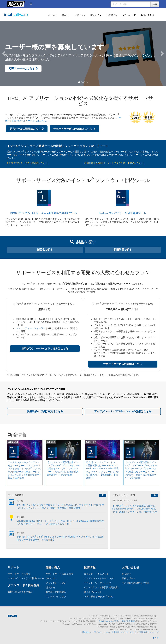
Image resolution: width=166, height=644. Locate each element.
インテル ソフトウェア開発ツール (22, 16)
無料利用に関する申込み (20, 592)
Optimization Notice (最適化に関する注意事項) (117, 621)
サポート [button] (79, 15)
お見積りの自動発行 (56, 592)
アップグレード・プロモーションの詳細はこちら (123, 411)
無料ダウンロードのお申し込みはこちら (45, 348)
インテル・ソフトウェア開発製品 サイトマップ (139, 632)
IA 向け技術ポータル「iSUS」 (99, 597)
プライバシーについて (102, 632)
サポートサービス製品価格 (59, 574)
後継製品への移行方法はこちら (45, 411)
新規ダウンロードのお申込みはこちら (27, 163)
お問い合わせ (148, 15)
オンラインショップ (56, 597)
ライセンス (51, 578)
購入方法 (50, 587)
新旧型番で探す (123, 250)
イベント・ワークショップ (97, 583)
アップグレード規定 (56, 583)
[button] (31, 4)
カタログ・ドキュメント (96, 574)
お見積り (126, 574)
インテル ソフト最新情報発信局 (101, 587)
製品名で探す (45, 250)
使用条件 (115, 632)
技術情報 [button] (112, 15)
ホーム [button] (52, 15)
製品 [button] (65, 15)
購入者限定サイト (93, 592)
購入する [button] (95, 15)
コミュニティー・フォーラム (31, 328)
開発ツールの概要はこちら (27, 129)
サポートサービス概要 (19, 574)
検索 (155, 4)
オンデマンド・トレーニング (99, 578)
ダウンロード (129, 15)
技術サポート (129, 578)
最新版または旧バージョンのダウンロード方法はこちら (114, 163)
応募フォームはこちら (23, 68)
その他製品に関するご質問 (136, 583)
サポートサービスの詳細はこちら (74, 129)
